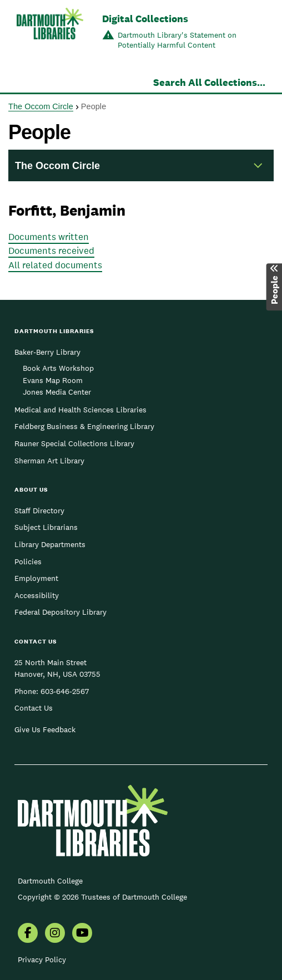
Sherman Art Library (49, 461)
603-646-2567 (65, 691)
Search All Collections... (209, 82)
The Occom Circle (41, 106)
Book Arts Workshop (58, 368)
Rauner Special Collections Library (74, 443)
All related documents (55, 265)
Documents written (49, 237)
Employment (36, 578)
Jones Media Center (57, 392)
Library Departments (50, 544)
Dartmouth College (50, 881)
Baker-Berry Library (47, 352)
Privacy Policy (42, 959)
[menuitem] (28, 934)
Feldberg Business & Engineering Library (84, 426)
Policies (28, 562)
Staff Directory (39, 511)
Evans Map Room (53, 380)
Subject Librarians (46, 527)
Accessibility (37, 595)
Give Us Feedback (45, 729)
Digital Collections (145, 19)
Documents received (51, 251)
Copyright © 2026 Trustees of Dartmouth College (102, 897)
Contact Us (34, 708)
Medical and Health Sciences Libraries (80, 410)
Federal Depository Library (61, 612)
